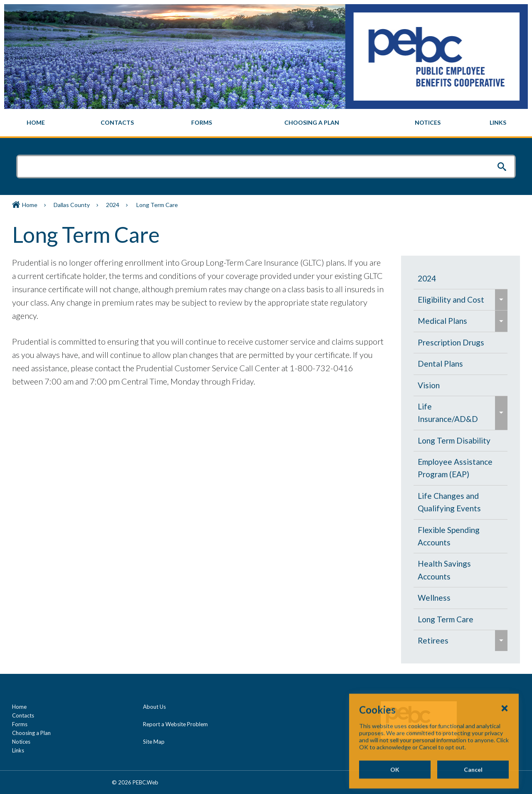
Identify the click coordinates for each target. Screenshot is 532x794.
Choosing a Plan (31, 733)
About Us (154, 707)
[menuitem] (36, 123)
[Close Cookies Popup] (505, 746)
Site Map (154, 742)
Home (30, 205)
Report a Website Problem (175, 724)
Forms (20, 724)
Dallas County (72, 205)
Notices (21, 742)
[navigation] (266, 123)
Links (18, 750)
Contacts (23, 715)
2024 (113, 205)
